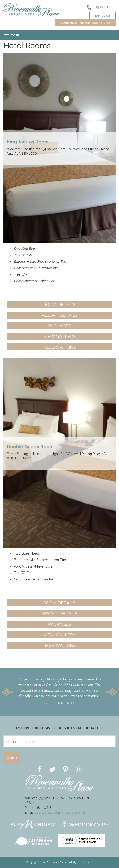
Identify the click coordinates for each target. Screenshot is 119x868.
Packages (60, 326)
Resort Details (59, 315)
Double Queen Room (30, 447)
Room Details (59, 304)
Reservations (60, 347)
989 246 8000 (101, 7)
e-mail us (102, 16)
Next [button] (112, 692)
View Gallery (60, 336)
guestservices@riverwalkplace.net (60, 813)
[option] (59, 689)
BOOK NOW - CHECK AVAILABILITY (85, 23)
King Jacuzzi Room (28, 142)
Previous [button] (7, 692)
